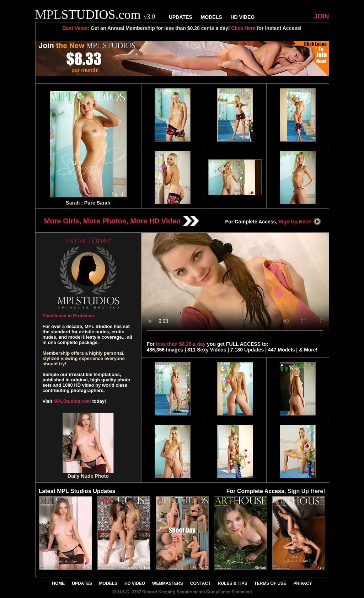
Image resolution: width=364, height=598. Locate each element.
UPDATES (181, 17)
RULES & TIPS (233, 583)
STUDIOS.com (95, 15)
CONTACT (200, 583)
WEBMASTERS (168, 583)
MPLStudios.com (72, 401)
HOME (58, 583)
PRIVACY (303, 583)
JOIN (321, 16)
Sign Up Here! (300, 222)
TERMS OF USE (270, 583)
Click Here (243, 28)
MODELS (212, 17)
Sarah (73, 203)
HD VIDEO (242, 17)
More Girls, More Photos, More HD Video (122, 221)
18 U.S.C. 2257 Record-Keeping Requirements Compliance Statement (182, 592)
